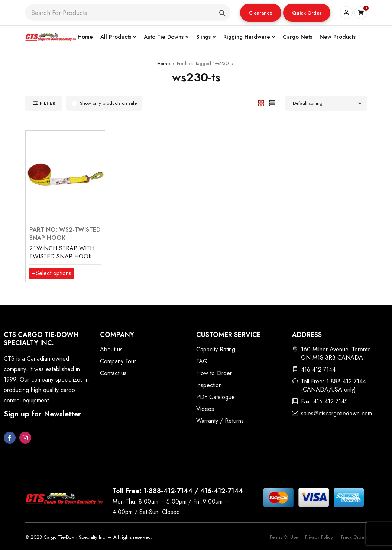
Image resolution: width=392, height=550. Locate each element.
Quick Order (307, 13)
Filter (48, 103)
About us (111, 349)
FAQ (202, 361)
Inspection (209, 385)
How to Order (214, 373)
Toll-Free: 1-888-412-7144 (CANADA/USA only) (333, 385)
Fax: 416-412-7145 (324, 401)
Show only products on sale (108, 103)
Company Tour (118, 361)
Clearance (261, 13)
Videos (205, 409)
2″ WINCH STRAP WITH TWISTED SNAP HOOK (62, 252)
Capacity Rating (216, 349)
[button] (261, 13)
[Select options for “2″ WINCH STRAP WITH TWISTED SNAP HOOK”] (51, 273)
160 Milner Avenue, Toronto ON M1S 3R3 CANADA (336, 353)
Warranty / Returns (220, 421)
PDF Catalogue (216, 397)
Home (163, 63)
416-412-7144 (318, 369)
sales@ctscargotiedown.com (336, 413)
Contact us (113, 373)
